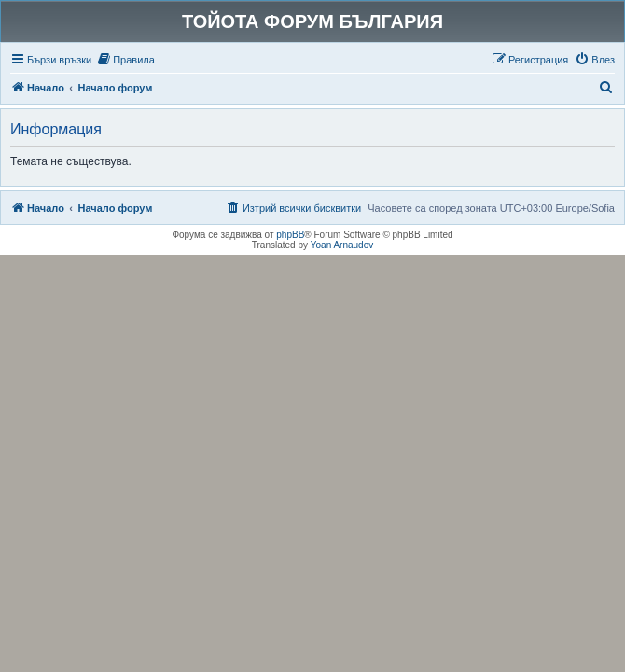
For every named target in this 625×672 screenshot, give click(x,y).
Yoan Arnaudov (342, 245)
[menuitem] (125, 60)
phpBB (290, 235)
